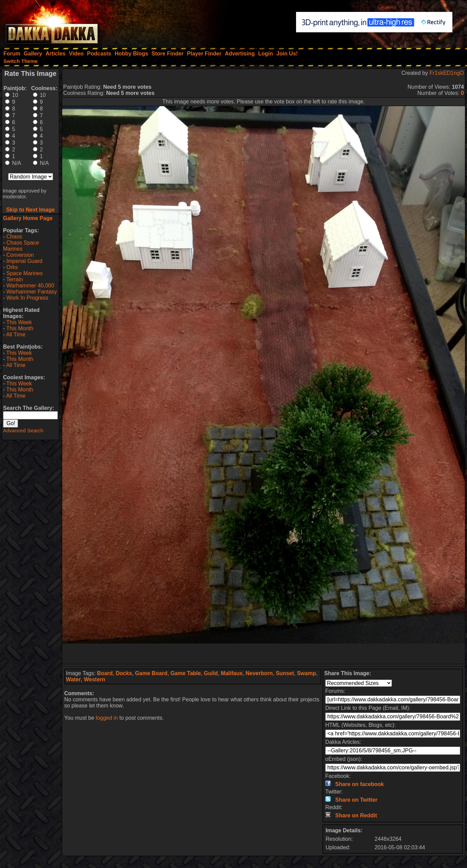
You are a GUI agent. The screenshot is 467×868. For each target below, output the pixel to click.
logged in (107, 718)
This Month (20, 328)
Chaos (14, 237)
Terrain (14, 279)
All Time (16, 335)
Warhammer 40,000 (30, 286)
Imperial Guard (24, 261)
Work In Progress (27, 298)
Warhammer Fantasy (32, 292)
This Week (19, 322)
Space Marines (25, 273)
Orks (12, 267)
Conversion (20, 255)
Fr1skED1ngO (447, 73)
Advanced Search (23, 430)
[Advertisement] (264, 654)
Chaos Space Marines (21, 246)
